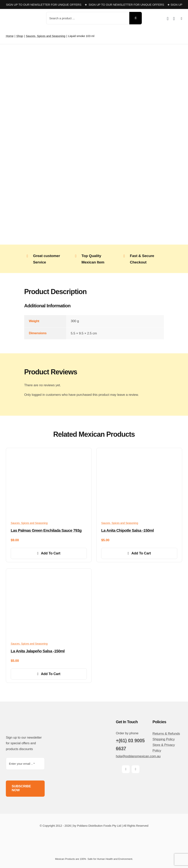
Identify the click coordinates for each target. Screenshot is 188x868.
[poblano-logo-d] (20, 15)
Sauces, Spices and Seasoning (29, 523)
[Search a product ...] (88, 18)
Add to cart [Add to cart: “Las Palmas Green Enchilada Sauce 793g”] (49, 553)
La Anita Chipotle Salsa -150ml (127, 530)
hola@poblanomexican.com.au (138, 756)
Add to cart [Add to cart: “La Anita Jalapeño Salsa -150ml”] (49, 674)
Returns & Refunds (166, 734)
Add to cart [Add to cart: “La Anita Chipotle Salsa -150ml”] (139, 553)
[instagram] (136, 769)
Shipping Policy (164, 739)
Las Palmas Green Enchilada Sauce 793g (46, 530)
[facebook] (126, 769)
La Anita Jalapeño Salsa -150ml (38, 651)
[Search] (136, 18)
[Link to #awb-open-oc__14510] (182, 19)
